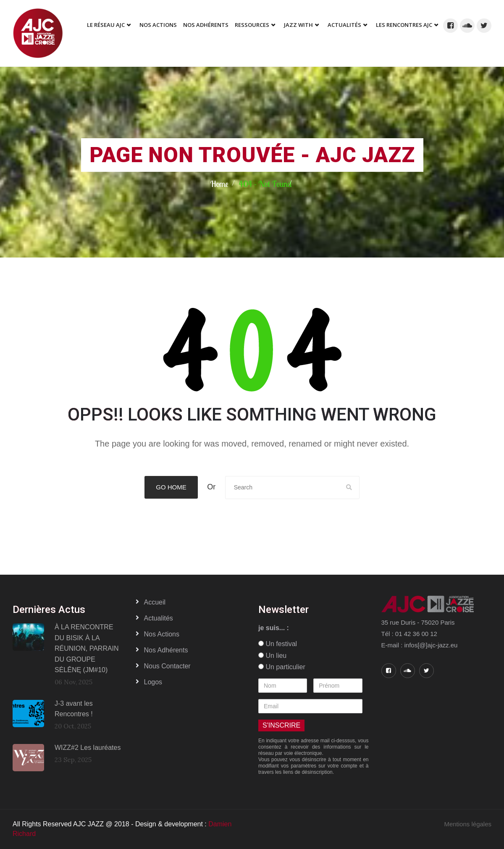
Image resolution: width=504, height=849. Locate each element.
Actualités (344, 25)
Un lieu (272, 656)
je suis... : (274, 628)
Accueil (155, 602)
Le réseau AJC (106, 25)
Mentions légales (468, 824)
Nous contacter (167, 666)
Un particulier (282, 667)
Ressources (252, 25)
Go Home (171, 487)
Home (219, 184)
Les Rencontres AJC (404, 25)
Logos (153, 682)
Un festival (278, 644)
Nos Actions (158, 25)
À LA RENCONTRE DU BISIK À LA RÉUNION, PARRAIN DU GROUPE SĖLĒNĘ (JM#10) (87, 648)
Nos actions (162, 634)
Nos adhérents (206, 25)
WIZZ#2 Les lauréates (88, 748)
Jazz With (298, 25)
